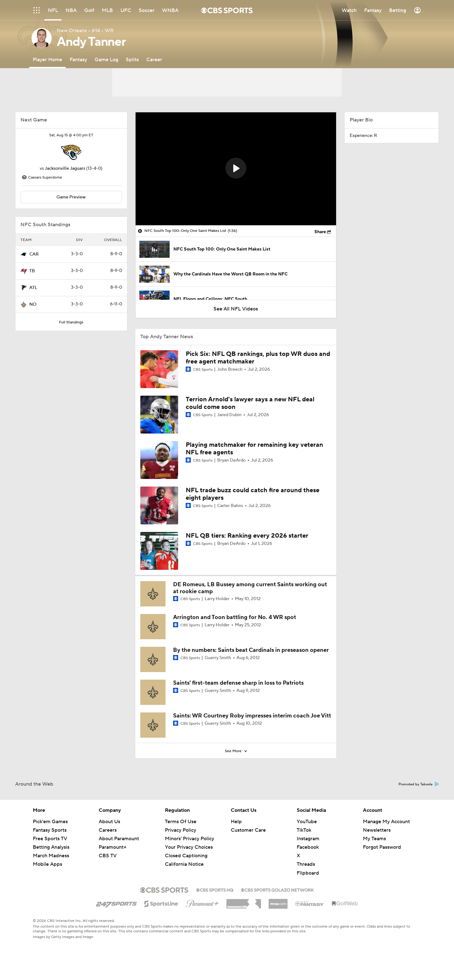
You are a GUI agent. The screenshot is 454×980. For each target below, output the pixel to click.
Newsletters (377, 830)
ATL (33, 288)
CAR (34, 254)
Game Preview (71, 197)
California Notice (184, 864)
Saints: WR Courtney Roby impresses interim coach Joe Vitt (252, 716)
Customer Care (248, 830)
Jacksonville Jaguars (65, 168)
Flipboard (308, 873)
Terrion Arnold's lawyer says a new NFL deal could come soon (250, 403)
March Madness (51, 856)
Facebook (308, 847)
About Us (109, 822)
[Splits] (132, 59)
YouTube (307, 822)
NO (33, 304)
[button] (236, 168)
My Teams (374, 839)
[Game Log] (106, 59)
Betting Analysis (51, 847)
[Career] (154, 59)
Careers (108, 830)
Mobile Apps (47, 864)
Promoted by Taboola (419, 784)
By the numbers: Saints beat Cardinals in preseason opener (251, 650)
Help (236, 822)
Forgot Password (382, 847)
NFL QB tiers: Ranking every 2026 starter (247, 536)
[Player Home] (47, 59)
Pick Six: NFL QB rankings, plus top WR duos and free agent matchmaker (258, 358)
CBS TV (108, 856)
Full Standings (71, 322)
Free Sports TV (50, 839)
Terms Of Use (181, 822)
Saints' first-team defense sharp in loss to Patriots (238, 683)
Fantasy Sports (50, 830)
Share (320, 232)
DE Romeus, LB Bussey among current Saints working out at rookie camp (250, 588)
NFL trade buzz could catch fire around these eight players (253, 494)
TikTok (304, 830)
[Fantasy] (78, 59)
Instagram (308, 839)
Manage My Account (386, 822)
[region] (236, 169)
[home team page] (71, 152)
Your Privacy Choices (189, 847)
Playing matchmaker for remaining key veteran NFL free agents (254, 449)
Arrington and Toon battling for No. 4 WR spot (235, 617)
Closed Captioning (186, 856)
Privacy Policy (180, 830)
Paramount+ (113, 847)
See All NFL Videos (236, 309)
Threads (306, 864)
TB (32, 271)
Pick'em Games (50, 822)
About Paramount (119, 839)
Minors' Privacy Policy (189, 839)
